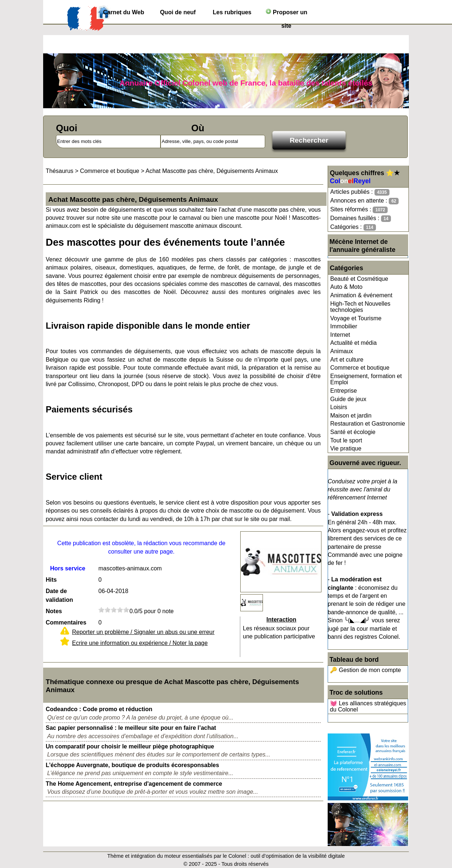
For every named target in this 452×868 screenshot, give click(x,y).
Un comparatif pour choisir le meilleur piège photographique (130, 746)
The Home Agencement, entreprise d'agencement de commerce (134, 784)
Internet (340, 335)
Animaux (342, 351)
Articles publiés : (360, 192)
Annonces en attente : (364, 201)
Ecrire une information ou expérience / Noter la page (140, 643)
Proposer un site (287, 14)
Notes (54, 611)
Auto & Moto (346, 287)
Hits (51, 580)
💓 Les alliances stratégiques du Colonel (368, 707)
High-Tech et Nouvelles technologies (360, 307)
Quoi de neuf (178, 12)
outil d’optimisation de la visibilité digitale (298, 856)
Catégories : (353, 227)
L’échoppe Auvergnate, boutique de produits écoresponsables (132, 765)
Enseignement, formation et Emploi (366, 379)
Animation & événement (361, 295)
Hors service (68, 568)
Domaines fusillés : (361, 218)
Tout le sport (346, 440)
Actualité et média (353, 343)
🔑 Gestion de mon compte (365, 670)
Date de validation (59, 595)
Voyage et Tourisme (356, 318)
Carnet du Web (124, 12)
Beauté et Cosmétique (359, 279)
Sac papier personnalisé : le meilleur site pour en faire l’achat (131, 728)
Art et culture (347, 360)
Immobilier (344, 326)
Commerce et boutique (360, 368)
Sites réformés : (359, 210)
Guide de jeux (348, 399)
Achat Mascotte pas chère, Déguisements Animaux (212, 171)
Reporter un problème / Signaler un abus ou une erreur (143, 632)
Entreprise (344, 391)
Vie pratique (346, 448)
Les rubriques (232, 12)
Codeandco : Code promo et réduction (99, 709)
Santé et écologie (353, 432)
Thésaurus (60, 171)
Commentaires (66, 622)
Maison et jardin (351, 416)
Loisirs (339, 407)
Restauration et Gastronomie (368, 424)
